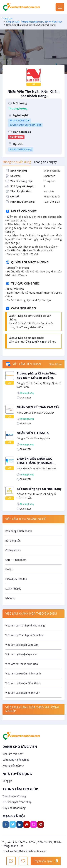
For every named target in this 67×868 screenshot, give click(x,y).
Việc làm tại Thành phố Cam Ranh (25, 635)
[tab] (17, 162)
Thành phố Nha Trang (21, 149)
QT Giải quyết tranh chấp (17, 802)
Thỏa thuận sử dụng (14, 796)
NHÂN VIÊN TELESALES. (33, 433)
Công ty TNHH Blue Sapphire (33, 438)
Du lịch (9, 569)
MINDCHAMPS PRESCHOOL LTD (35, 413)
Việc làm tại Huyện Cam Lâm (22, 645)
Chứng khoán (13, 550)
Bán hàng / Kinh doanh (19, 531)
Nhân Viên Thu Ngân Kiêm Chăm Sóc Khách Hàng (33, 95)
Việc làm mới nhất (13, 754)
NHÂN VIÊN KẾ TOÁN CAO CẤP (38, 407)
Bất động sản (13, 541)
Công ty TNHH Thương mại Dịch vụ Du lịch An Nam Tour (34, 22)
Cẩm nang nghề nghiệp (16, 760)
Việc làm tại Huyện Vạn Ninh (22, 654)
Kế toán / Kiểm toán (20, 121)
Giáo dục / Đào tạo (16, 579)
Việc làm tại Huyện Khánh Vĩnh (23, 673)
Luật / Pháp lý (13, 589)
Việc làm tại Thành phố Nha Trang (25, 625)
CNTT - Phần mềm (16, 560)
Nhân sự (10, 598)
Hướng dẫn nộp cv (13, 766)
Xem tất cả (56, 364)
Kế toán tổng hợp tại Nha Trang (39, 489)
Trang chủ (8, 19)
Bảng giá (8, 781)
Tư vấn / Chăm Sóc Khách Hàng (25, 125)
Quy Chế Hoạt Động (14, 808)
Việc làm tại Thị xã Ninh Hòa (22, 664)
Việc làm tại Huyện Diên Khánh (23, 683)
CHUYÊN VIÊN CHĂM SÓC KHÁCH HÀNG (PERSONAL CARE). (35, 463)
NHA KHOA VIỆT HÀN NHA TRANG (36, 468)
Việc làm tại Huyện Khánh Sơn (23, 693)
